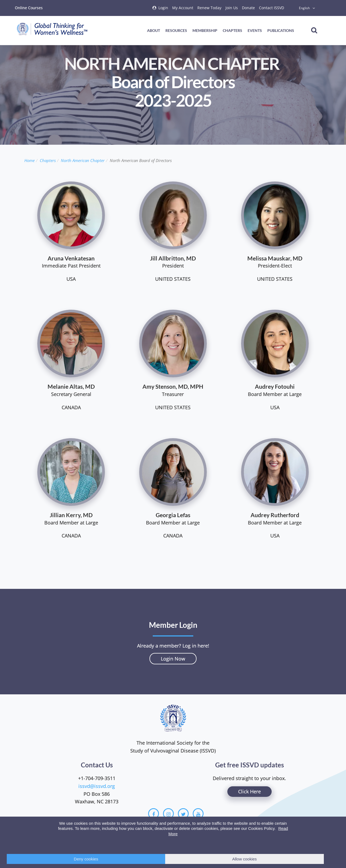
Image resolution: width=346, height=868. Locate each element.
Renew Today (209, 8)
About (154, 30)
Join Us (232, 8)
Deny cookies (86, 859)
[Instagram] (168, 814)
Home (29, 160)
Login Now (173, 659)
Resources (176, 30)
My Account (183, 8)
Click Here (249, 791)
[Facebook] (154, 814)
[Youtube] (198, 814)
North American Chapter (83, 160)
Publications (281, 30)
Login (163, 8)
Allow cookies (244, 859)
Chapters (232, 30)
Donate (248, 8)
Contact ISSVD (272, 8)
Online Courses (29, 8)
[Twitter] (183, 814)
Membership (205, 30)
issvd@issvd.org (97, 786)
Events (255, 30)
